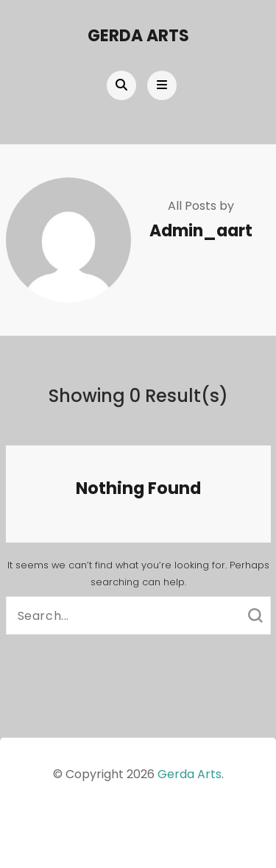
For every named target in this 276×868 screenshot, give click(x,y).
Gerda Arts (138, 36)
